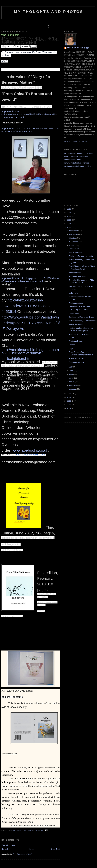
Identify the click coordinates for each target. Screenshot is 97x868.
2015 (69, 224)
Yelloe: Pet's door (76, 324)
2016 (69, 220)
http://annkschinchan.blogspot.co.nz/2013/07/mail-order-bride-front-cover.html (30, 130)
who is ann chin (75, 252)
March (72, 382)
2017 (69, 216)
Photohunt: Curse (76, 303)
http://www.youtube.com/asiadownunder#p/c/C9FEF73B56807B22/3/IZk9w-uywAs (31, 323)
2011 (69, 401)
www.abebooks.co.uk (30, 450)
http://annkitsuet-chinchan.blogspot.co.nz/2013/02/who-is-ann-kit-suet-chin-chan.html (29, 115)
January (73, 389)
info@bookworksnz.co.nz (31, 455)
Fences (72, 345)
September (74, 242)
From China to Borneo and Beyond (79, 153)
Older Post (56, 849)
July (71, 367)
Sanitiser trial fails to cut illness (81, 317)
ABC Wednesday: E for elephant (82, 321)
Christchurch (74, 313)
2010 (69, 405)
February (73, 385)
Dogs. (71, 348)
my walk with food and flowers (77, 163)
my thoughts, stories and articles (77, 166)
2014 (69, 227)
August (72, 245)
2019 (69, 209)
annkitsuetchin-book (72, 160)
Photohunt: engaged (77, 276)
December (74, 231)
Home (31, 849)
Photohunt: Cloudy (76, 362)
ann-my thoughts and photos (76, 156)
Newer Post (6, 849)
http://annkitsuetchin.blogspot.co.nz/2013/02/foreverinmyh (30, 351)
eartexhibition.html (17, 359)
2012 (69, 397)
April (71, 378)
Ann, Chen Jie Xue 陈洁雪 (22, 830)
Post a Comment (8, 845)
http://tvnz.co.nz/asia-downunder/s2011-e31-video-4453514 (26, 306)
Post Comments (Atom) (22, 854)
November (74, 234)
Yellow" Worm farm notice (79, 358)
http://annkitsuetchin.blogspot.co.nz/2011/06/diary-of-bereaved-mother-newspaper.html (30, 280)
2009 (69, 408)
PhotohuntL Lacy (76, 341)
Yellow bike (73, 293)
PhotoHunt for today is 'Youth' (81, 256)
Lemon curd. (74, 249)
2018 (69, 213)
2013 (69, 394)
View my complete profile (77, 142)
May (71, 374)
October (73, 238)
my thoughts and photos (49, 12)
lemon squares (75, 273)
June (72, 371)
